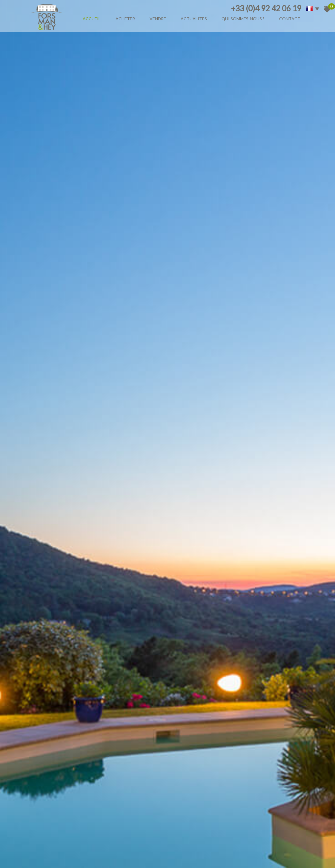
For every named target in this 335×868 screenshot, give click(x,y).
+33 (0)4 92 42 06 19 (266, 8)
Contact (290, 19)
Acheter (125, 19)
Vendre (158, 19)
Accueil (92, 19)
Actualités (194, 19)
